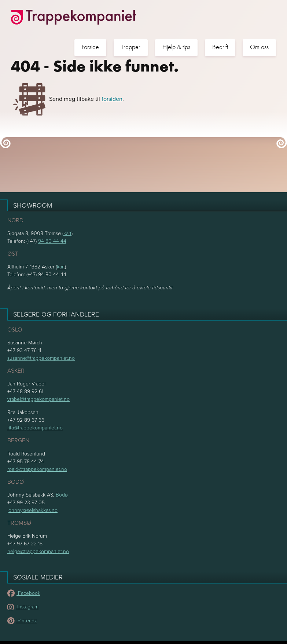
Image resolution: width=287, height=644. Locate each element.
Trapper (131, 47)
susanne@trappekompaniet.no (41, 358)
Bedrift (220, 47)
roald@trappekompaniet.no (37, 469)
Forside (90, 47)
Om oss (259, 47)
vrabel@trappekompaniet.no (38, 399)
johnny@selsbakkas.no (32, 510)
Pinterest (22, 620)
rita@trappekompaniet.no (35, 427)
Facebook (24, 593)
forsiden (112, 98)
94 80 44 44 (52, 241)
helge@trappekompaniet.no (38, 551)
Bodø (62, 495)
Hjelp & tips (176, 47)
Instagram (23, 606)
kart (67, 233)
